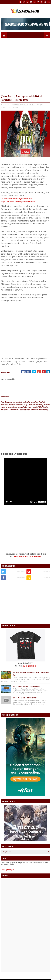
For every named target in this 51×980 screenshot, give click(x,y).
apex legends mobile (17, 107)
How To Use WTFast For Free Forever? (25, 698)
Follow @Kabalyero (7, 870)
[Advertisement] (25, 329)
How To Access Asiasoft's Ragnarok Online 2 (27, 686)
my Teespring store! (30, 666)
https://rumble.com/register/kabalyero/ (28, 556)
